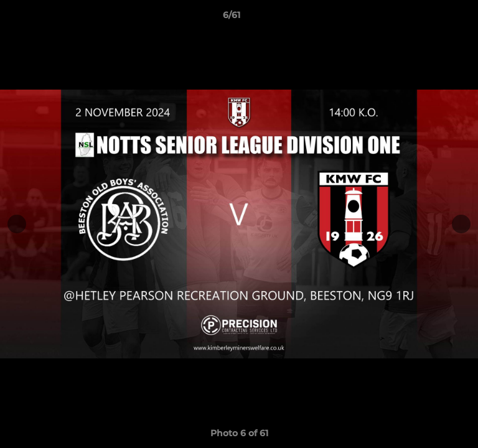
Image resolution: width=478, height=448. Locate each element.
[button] (433, 18)
